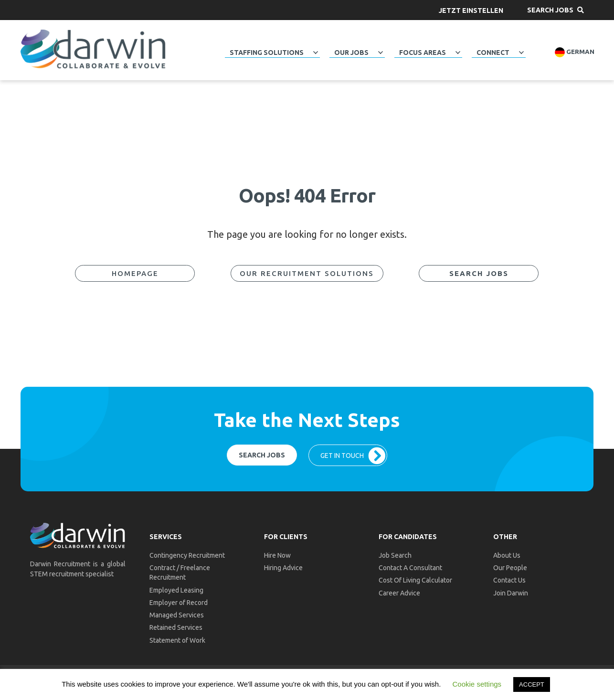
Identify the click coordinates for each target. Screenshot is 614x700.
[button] (471, 10)
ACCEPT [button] (532, 684)
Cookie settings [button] (477, 684)
